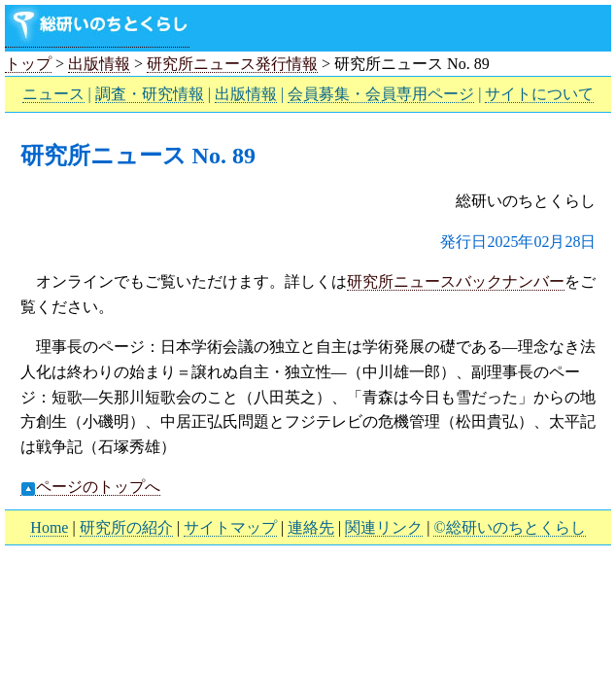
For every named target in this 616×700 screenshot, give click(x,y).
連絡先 (311, 527)
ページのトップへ (90, 487)
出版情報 (99, 64)
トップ (28, 64)
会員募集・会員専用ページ (381, 94)
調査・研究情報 (150, 94)
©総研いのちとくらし (509, 527)
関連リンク (384, 527)
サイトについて (539, 94)
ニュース (53, 94)
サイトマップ (230, 527)
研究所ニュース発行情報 (232, 64)
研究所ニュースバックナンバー (456, 281)
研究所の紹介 (126, 527)
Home (49, 527)
